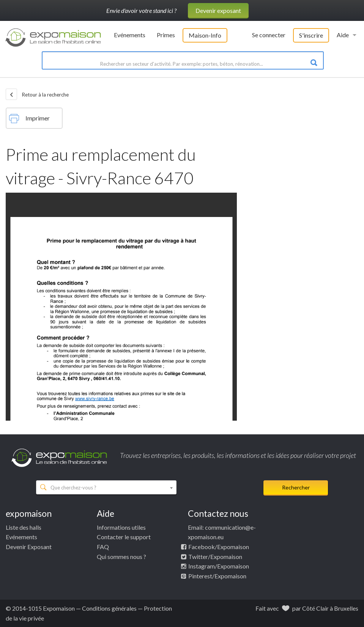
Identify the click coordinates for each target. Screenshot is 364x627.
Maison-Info (205, 35)
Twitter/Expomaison (215, 557)
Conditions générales (109, 608)
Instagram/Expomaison (219, 566)
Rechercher (296, 487)
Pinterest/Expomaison (217, 576)
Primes (166, 35)
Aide (343, 35)
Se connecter (269, 35)
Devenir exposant (218, 10)
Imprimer (29, 119)
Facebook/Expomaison (219, 547)
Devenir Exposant (29, 547)
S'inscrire (311, 35)
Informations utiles (121, 527)
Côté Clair (315, 608)
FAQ (103, 547)
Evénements (130, 35)
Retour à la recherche (37, 94)
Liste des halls (24, 527)
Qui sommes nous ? (121, 557)
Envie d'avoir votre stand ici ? (141, 10)
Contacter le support (124, 537)
